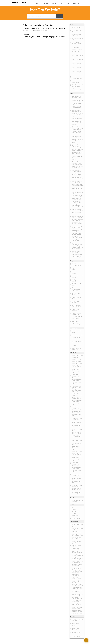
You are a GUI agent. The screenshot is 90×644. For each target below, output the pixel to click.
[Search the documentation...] (41, 16)
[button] (77, 25)
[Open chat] (86, 640)
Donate (68, 3)
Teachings (45, 3)
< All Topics (26, 34)
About (37, 3)
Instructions (76, 3)
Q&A (61, 3)
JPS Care (54, 3)
